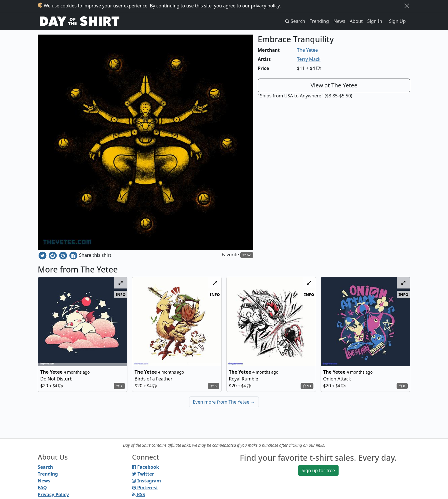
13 (307, 386)
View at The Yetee (334, 85)
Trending (319, 21)
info (121, 294)
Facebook (145, 467)
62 (247, 255)
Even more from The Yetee (224, 402)
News (339, 21)
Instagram (146, 481)
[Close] (407, 6)
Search (45, 467)
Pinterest (145, 488)
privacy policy (265, 6)
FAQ (42, 488)
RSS (138, 494)
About (356, 21)
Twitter (143, 474)
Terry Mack (309, 59)
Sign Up (397, 21)
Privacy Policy (53, 494)
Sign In (375, 21)
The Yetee (308, 50)
